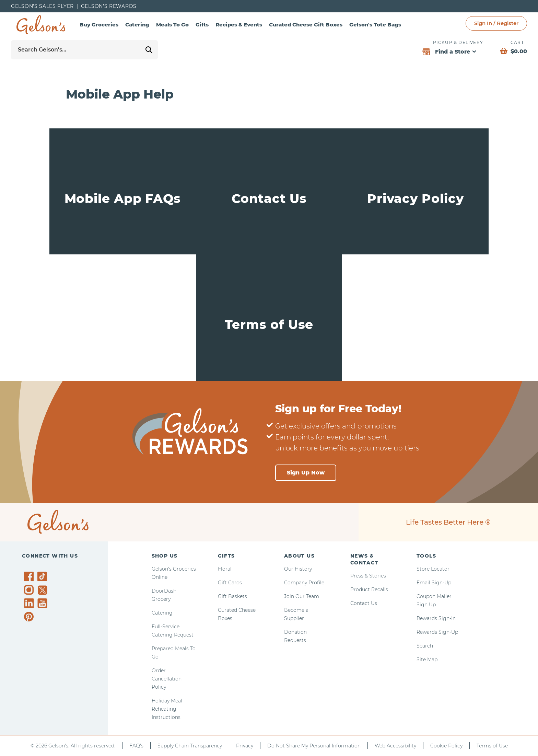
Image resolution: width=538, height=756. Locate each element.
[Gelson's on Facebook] (30, 576)
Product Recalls (369, 589)
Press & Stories (368, 576)
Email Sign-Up (434, 583)
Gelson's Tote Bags (375, 25)
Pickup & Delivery (458, 42)
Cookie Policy (446, 746)
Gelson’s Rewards (109, 6)
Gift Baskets (232, 596)
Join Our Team (302, 596)
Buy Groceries (99, 25)
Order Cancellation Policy (167, 679)
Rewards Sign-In (436, 618)
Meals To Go (172, 25)
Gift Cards (230, 583)
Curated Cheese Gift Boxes (306, 25)
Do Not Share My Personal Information (314, 746)
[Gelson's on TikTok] (43, 578)
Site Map (427, 660)
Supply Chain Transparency (190, 746)
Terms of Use (492, 746)
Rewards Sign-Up (437, 632)
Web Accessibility (395, 746)
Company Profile (304, 583)
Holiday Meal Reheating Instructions (167, 709)
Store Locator (433, 569)
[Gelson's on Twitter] (43, 590)
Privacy (245, 746)
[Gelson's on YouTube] (43, 605)
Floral (225, 569)
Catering (137, 25)
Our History (298, 569)
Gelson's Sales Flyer (42, 6)
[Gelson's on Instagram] (30, 590)
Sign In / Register (496, 23)
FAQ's (136, 746)
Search (425, 646)
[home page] (41, 25)
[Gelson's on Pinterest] (30, 617)
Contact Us (364, 603)
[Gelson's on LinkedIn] (30, 603)
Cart (517, 42)
